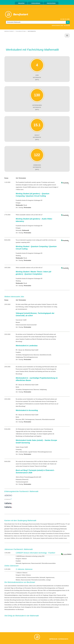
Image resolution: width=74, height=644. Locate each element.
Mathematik (44, 531)
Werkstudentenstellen (22, 593)
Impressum (53, 639)
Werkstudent (9, 31)
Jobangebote (28, 607)
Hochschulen (51, 3)
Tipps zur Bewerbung (16, 588)
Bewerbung (26, 529)
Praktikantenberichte (48, 586)
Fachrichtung (21, 31)
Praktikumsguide (59, 598)
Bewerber (21, 3)
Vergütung (45, 595)
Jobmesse (59, 602)
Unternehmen (36, 3)
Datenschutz (63, 639)
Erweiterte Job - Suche (61, 25)
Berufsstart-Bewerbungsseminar (47, 588)
